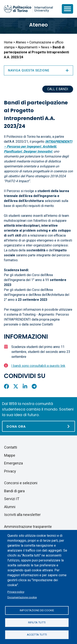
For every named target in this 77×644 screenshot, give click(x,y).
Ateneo (38, 25)
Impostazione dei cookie (37, 610)
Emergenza (13, 463)
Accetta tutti (37, 635)
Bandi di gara (14, 491)
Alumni (10, 507)
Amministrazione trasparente (28, 527)
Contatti (11, 447)
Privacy (10, 471)
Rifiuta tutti (37, 622)
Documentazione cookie (22, 597)
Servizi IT (12, 499)
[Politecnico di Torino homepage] (28, 9)
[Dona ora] (38, 426)
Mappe (10, 455)
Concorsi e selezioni (21, 483)
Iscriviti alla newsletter (22, 515)
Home (8, 42)
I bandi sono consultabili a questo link (38, 366)
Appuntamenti (28, 47)
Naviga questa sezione (38, 70)
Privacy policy (16, 592)
